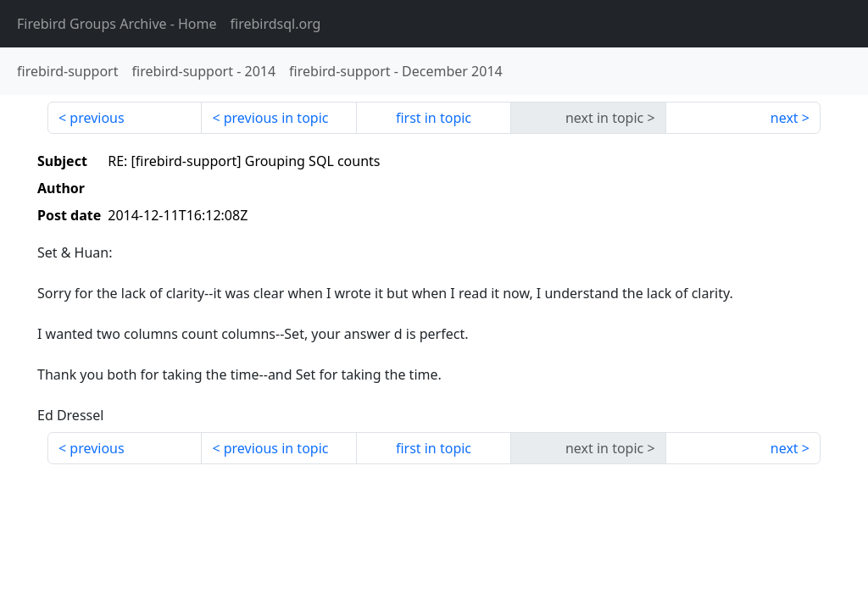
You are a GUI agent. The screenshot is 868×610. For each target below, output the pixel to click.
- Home (117, 24)
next (785, 118)
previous (97, 118)
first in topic (434, 118)
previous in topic (276, 118)
